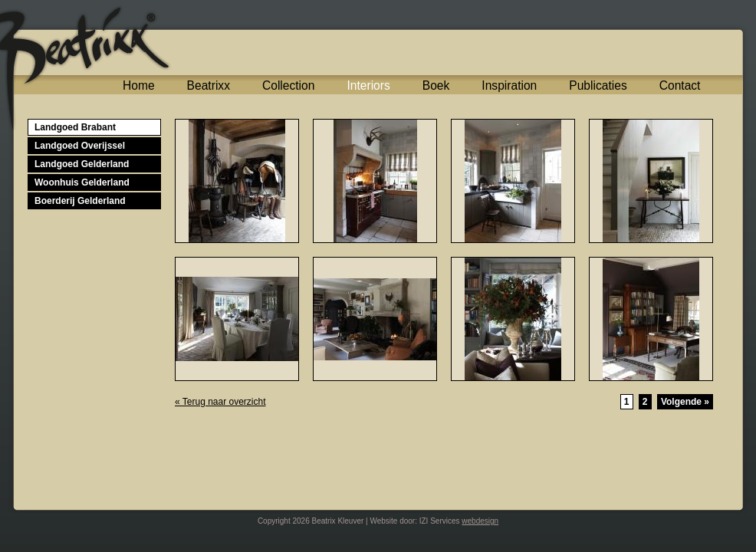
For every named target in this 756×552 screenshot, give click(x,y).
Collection (288, 85)
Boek (436, 85)
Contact (680, 85)
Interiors (368, 85)
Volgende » (685, 402)
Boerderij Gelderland (80, 201)
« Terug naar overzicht (220, 402)
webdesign (480, 521)
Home (139, 85)
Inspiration (509, 85)
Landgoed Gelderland (82, 164)
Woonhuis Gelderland (82, 182)
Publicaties (598, 85)
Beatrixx (209, 85)
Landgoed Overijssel (80, 146)
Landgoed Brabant (75, 127)
